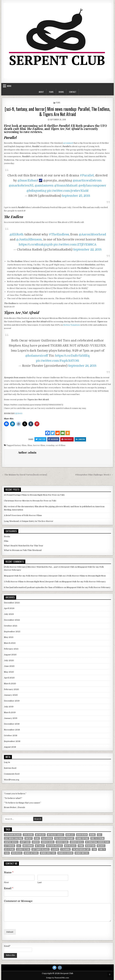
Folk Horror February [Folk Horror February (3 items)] (64, 838)
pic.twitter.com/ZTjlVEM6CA (75, 245)
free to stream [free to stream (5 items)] (97, 838)
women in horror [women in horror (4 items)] (65, 853)
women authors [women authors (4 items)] (31, 853)
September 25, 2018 (76, 196)
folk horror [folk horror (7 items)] (47, 838)
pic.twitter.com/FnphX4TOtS (58, 361)
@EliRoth (17, 234)
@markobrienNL (21, 185)
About (41, 92)
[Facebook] (48, 433)
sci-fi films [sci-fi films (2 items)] (9, 849)
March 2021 (10, 643)
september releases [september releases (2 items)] (40, 849)
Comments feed (12, 774)
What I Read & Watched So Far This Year (24, 546)
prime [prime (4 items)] (81, 846)
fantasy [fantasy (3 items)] (29, 838)
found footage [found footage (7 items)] (82, 838)
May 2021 (9, 637)
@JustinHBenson (29, 239)
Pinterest (67, 439)
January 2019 (11, 718)
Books (61, 92)
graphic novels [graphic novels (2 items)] (11, 842)
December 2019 (12, 701)
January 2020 (11, 695)
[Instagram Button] (60, 968)
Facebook (53, 439)
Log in (7, 762)
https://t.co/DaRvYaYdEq (72, 356)
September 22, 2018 (87, 250)
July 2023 (9, 614)
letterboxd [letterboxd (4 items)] (10, 846)
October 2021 (11, 626)
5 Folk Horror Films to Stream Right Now (86, 576)
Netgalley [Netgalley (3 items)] (40, 846)
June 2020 (9, 666)
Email (9, 888)
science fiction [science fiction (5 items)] (23, 849)
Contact (73, 92)
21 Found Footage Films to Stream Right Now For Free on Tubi (34, 495)
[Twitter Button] (54, 968)
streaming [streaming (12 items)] (65, 849)
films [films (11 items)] (37, 838)
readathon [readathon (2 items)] (90, 846)
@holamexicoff (37, 356)
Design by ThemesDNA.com (58, 978)
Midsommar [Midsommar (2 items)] (28, 846)
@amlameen (44, 185)
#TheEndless (59, 234)
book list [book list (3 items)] (70, 835)
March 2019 (10, 712)
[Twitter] (53, 433)
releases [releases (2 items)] (101, 846)
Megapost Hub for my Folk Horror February (84, 582)
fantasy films (20, 445)
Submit (10, 932)
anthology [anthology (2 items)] (40, 835)
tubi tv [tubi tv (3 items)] (102, 849)
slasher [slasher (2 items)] (55, 849)
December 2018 (12, 724)
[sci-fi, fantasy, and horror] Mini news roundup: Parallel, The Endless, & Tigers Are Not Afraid (58, 112)
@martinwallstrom (87, 180)
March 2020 (10, 684)
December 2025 (12, 603)
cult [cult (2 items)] (100, 835)
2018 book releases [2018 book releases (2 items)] (13, 835)
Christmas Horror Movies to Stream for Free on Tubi (30, 501)
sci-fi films (60, 445)
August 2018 (10, 747)
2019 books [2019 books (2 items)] (28, 835)
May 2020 (9, 672)
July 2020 (9, 660)
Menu (9, 86)
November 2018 (12, 730)
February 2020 (11, 689)
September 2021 (12, 632)
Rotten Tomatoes (72, 325)
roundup (50, 445)
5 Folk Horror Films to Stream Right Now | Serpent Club (31, 582)
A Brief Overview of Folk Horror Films (23, 515)
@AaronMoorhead (92, 234)
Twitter (40, 439)
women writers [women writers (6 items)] (82, 853)
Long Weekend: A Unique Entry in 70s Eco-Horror (29, 521)
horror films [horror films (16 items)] (62, 842)
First (6, 882)
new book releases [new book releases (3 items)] (54, 846)
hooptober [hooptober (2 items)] (25, 842)
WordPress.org (12, 780)
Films (51, 92)
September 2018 (12, 741)
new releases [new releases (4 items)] (70, 846)
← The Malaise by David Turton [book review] (24, 475)
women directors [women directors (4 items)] (48, 853)
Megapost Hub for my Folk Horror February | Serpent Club (33, 576)
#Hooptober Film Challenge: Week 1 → (94, 475)
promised (68, 143)
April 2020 (9, 678)
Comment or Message (18, 901)
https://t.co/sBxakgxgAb (36, 245)
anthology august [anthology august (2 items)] (56, 835)
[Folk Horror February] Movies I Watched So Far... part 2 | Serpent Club (39, 567)
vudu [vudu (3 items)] (7, 853)
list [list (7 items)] (19, 846)
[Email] (63, 433)
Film (6, 541)
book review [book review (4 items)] (82, 835)
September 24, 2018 (82, 366)
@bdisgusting (36, 191)
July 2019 (9, 707)
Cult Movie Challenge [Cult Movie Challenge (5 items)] (14, 838)
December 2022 (12, 620)
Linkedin (80, 439)
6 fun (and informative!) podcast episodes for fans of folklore (34, 587)
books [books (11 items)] (92, 835)
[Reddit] (58, 433)
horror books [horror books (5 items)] (48, 842)
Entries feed (10, 768)
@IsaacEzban (27, 180)
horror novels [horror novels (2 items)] (77, 842)
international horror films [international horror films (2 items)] (98, 842)
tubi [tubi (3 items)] (94, 849)
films (30, 445)
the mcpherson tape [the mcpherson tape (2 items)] (81, 849)
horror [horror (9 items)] (36, 842)
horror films (39, 445)
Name (9, 873)
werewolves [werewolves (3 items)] (17, 853)
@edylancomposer (92, 185)
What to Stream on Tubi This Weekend (23, 550)
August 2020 (10, 655)
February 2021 (11, 649)
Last (40, 882)
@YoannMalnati (66, 185)
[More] (68, 433)
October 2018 (11, 735)
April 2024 (9, 608)
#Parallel (87, 175)
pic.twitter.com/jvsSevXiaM (68, 191)
